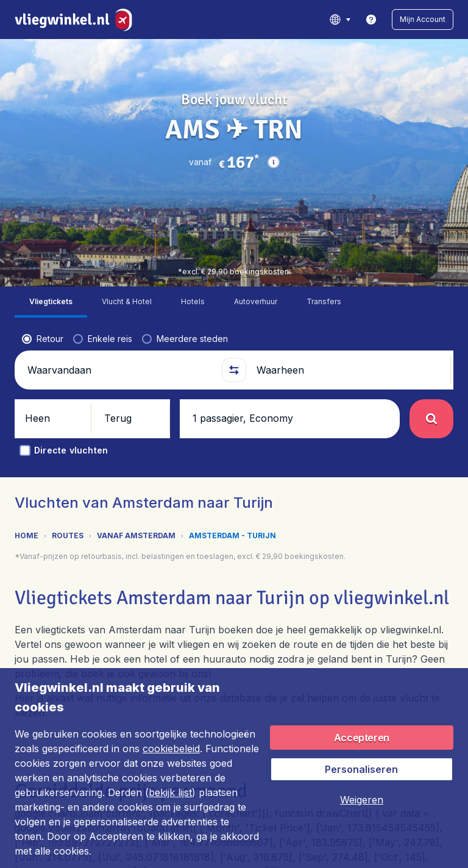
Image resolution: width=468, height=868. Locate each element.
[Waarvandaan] (119, 267)
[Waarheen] (349, 267)
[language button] (340, 20)
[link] (371, 20)
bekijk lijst (170, 792)
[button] (423, 20)
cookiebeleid (171, 749)
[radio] (43, 236)
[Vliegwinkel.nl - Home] (76, 20)
